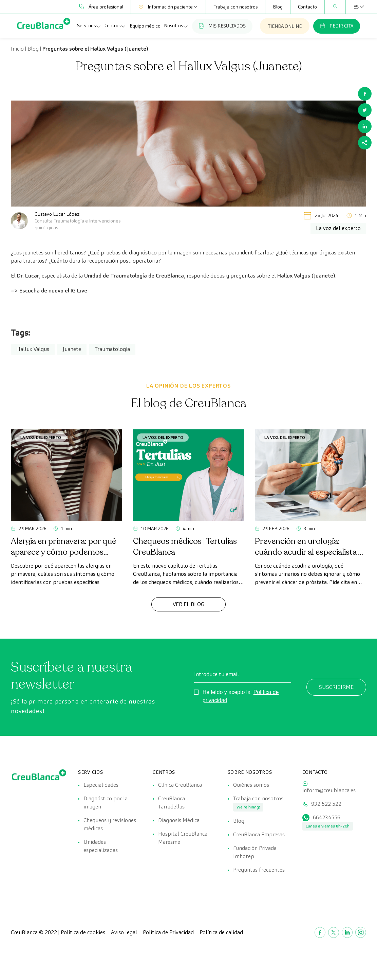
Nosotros (176, 26)
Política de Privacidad (168, 932)
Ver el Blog (188, 604)
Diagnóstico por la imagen (106, 803)
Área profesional (101, 7)
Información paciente (168, 7)
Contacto (307, 7)
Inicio (17, 49)
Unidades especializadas (101, 846)
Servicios (89, 26)
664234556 (327, 817)
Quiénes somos (251, 785)
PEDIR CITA (337, 26)
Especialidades (101, 785)
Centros (115, 26)
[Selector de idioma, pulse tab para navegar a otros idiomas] (356, 7)
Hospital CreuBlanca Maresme (183, 838)
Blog (278, 7)
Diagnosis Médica (179, 820)
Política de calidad (221, 932)
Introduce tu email (216, 674)
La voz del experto (41, 437)
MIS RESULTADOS (222, 26)
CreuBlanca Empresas (259, 834)
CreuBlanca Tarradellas (172, 803)
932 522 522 (326, 804)
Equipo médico (145, 26)
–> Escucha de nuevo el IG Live (49, 291)
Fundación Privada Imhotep (255, 852)
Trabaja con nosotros (235, 7)
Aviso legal (124, 932)
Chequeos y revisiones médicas (110, 824)
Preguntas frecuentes (259, 870)
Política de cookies (83, 932)
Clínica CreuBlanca (180, 785)
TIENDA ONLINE (285, 26)
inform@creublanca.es (329, 790)
